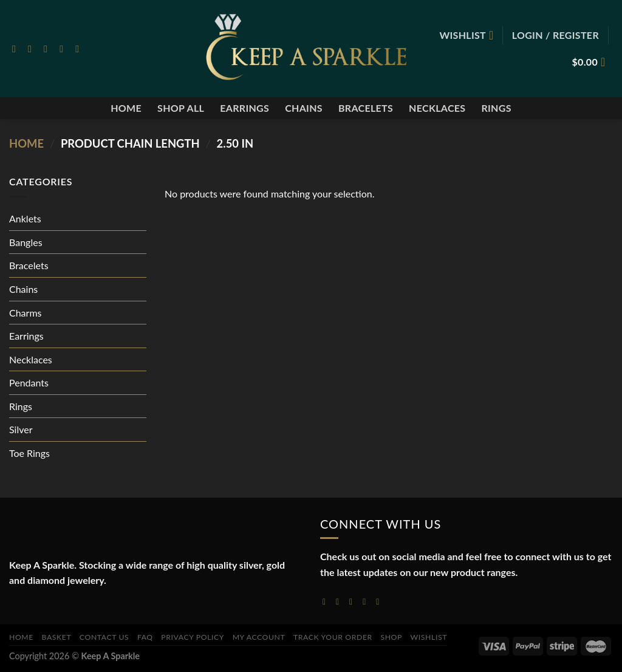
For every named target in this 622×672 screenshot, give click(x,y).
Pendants (29, 382)
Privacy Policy (193, 637)
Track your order (333, 637)
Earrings (244, 108)
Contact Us (104, 637)
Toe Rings (29, 453)
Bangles (26, 242)
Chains (304, 108)
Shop (391, 637)
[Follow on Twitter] (49, 49)
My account (259, 637)
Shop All (181, 108)
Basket (57, 637)
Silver (21, 429)
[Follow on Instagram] (33, 49)
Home (126, 108)
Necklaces (437, 108)
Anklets (25, 218)
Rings (496, 108)
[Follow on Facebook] (17, 49)
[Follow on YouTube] (380, 602)
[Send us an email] (64, 49)
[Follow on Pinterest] (80, 49)
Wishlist (429, 637)
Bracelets (366, 108)
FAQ (145, 637)
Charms (25, 313)
